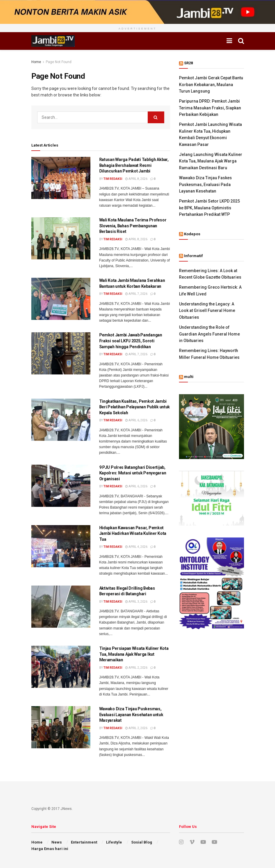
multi (189, 377)
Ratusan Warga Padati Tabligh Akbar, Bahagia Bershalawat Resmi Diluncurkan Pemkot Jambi (134, 165)
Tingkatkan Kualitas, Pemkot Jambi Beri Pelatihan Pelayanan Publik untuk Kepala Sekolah (135, 407)
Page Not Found (59, 62)
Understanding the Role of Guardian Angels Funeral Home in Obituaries (209, 334)
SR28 (188, 63)
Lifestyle (114, 842)
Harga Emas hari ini (50, 849)
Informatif (193, 256)
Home (36, 62)
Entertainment (84, 842)
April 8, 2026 (136, 179)
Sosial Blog (142, 842)
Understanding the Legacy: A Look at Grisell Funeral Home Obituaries (207, 311)
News (57, 842)
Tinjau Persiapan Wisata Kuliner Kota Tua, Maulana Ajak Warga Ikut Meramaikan (134, 654)
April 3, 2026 (136, 602)
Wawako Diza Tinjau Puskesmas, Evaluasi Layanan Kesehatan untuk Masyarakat (131, 715)
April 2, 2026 (136, 668)
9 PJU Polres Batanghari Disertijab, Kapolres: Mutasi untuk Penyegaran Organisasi (133, 473)
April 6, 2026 (136, 420)
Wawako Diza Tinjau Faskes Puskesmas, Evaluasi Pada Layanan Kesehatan (205, 184)
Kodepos (192, 234)
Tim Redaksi (113, 179)
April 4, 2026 (136, 547)
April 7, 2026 (136, 294)
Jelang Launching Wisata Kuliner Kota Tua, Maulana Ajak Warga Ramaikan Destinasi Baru (211, 161)
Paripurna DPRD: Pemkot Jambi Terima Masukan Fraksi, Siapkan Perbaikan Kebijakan (210, 108)
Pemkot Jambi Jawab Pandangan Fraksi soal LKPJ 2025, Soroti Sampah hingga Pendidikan (131, 341)
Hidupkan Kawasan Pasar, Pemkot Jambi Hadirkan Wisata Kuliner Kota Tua (133, 534)
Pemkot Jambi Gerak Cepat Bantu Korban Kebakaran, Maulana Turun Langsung (211, 84)
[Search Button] (156, 117)
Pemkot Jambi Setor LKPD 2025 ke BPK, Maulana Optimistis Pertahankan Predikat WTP (209, 208)
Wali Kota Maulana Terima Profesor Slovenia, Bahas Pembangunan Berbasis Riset (133, 226)
